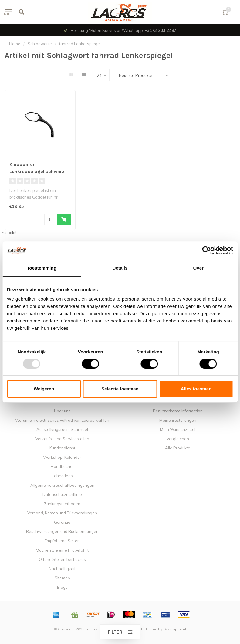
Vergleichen (178, 439)
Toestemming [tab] (42, 268)
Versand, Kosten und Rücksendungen (62, 513)
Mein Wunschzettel (178, 429)
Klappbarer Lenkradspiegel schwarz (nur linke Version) (37, 171)
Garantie (62, 522)
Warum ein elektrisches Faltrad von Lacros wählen (62, 420)
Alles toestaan (196, 389)
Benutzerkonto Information (178, 411)
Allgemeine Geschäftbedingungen (62, 485)
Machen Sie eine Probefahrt (62, 550)
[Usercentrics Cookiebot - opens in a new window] (206, 250)
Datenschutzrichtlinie (62, 494)
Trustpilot (8, 233)
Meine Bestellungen (178, 420)
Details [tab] (120, 268)
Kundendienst (62, 448)
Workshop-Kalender (62, 457)
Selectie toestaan (120, 389)
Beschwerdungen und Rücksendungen (62, 531)
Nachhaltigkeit (62, 569)
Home (15, 44)
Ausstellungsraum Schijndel (62, 429)
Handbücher (62, 466)
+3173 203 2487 (161, 30)
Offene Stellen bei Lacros (62, 559)
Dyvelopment (175, 629)
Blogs (62, 587)
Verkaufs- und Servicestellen (62, 439)
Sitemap (62, 578)
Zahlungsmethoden (62, 504)
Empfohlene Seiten (62, 541)
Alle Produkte (178, 448)
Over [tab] (199, 268)
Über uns (62, 411)
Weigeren (44, 389)
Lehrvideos (62, 476)
